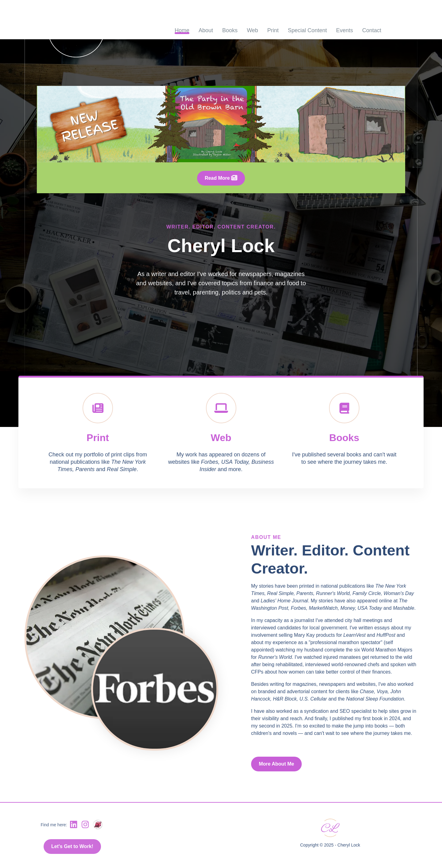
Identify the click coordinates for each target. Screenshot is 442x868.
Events (345, 30)
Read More (221, 178)
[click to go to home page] (71, 30)
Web (252, 30)
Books (230, 30)
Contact (372, 30)
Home (182, 30)
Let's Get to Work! (72, 846)
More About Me (276, 764)
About (206, 30)
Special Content (307, 30)
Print (273, 30)
